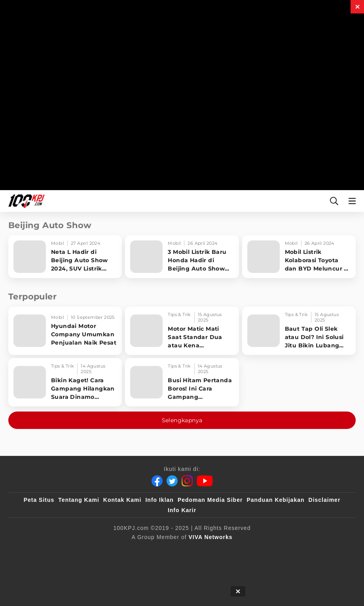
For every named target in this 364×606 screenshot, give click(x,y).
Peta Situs (39, 500)
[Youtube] (205, 481)
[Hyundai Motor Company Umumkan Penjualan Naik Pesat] (65, 331)
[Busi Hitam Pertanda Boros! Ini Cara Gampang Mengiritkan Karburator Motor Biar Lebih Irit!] (182, 382)
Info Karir (182, 510)
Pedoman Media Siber (210, 500)
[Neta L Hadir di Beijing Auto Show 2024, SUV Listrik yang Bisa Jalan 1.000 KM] (65, 257)
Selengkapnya (182, 420)
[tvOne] (217, 550)
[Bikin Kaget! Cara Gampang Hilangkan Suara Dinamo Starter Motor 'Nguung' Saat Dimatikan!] (65, 382)
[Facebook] (157, 481)
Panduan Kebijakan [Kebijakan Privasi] (275, 500)
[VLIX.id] (154, 550)
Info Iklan (159, 500)
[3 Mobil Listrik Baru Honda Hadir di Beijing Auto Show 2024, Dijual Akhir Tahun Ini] (182, 257)
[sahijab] (118, 550)
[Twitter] (172, 481)
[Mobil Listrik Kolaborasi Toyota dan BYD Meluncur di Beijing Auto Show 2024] (299, 257)
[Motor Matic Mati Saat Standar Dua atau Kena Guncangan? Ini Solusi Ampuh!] (182, 331)
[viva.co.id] (48, 550)
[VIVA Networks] (211, 537)
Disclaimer (325, 500)
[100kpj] (85, 550)
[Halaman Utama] (25, 201)
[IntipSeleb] (316, 550)
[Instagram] (187, 481)
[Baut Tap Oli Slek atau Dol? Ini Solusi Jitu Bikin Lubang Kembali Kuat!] (299, 331)
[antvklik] (278, 550)
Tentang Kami (79, 500)
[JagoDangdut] (182, 566)
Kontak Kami (122, 500)
